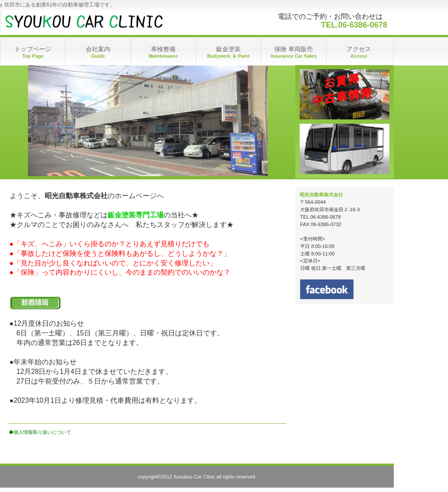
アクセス (345, 94)
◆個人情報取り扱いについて (40, 432)
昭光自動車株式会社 (88, 21)
